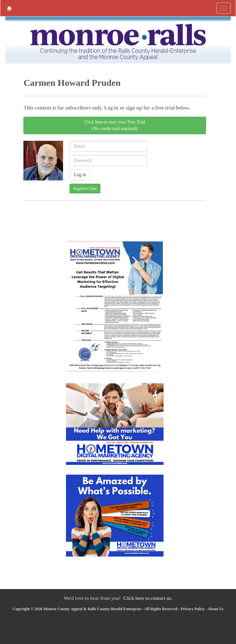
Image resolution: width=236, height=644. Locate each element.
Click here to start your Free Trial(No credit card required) (115, 125)
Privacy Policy (193, 609)
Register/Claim (85, 189)
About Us (216, 609)
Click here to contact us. (148, 598)
